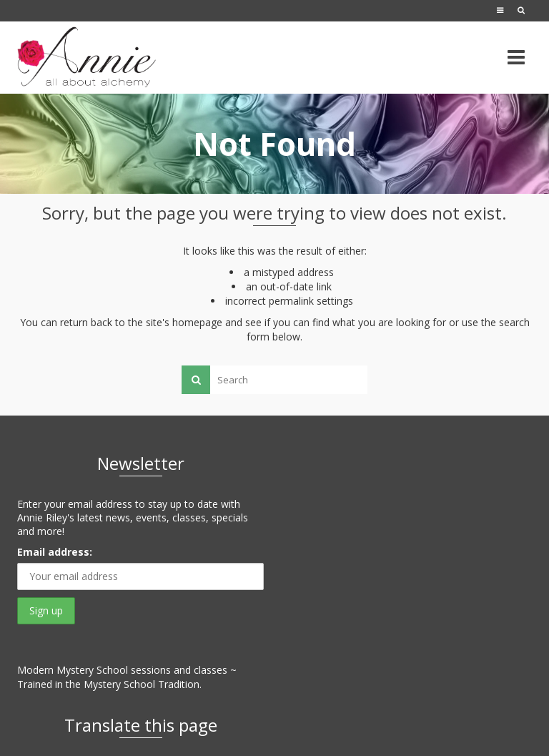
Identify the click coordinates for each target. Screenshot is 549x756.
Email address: (55, 552)
